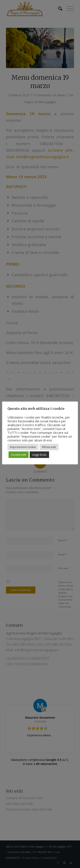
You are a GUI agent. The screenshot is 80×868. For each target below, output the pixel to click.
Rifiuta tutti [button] (49, 447)
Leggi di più (39, 455)
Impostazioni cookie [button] (23, 447)
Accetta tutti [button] (19, 455)
